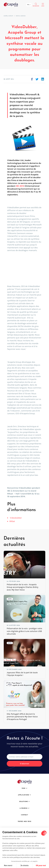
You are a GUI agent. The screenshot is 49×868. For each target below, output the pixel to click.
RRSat (12, 521)
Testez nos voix (24, 822)
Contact (24, 815)
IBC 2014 (20, 186)
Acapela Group (8, 16)
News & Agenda (21, 16)
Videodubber (16, 518)
